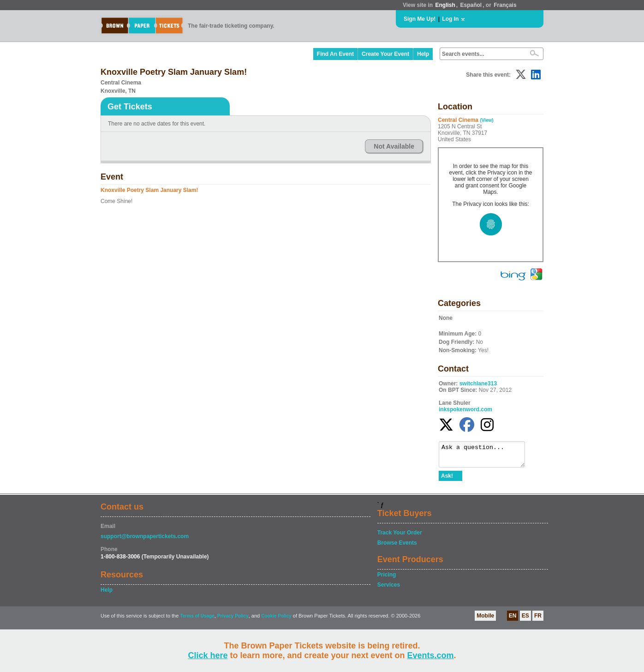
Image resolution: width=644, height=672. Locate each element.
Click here (208, 655)
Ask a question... (486, 456)
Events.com (431, 655)
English (445, 5)
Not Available (394, 146)
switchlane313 (478, 384)
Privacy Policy (233, 620)
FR (538, 620)
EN (513, 620)
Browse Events (397, 547)
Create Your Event (385, 54)
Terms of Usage (197, 620)
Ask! (447, 480)
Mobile (485, 620)
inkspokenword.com (465, 409)
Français (505, 5)
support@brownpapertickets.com (145, 540)
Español (471, 5)
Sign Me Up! (420, 19)
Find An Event (335, 54)
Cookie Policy (276, 620)
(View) (486, 120)
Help (423, 54)
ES (525, 620)
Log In (450, 19)
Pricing (387, 579)
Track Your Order (400, 537)
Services (389, 589)
